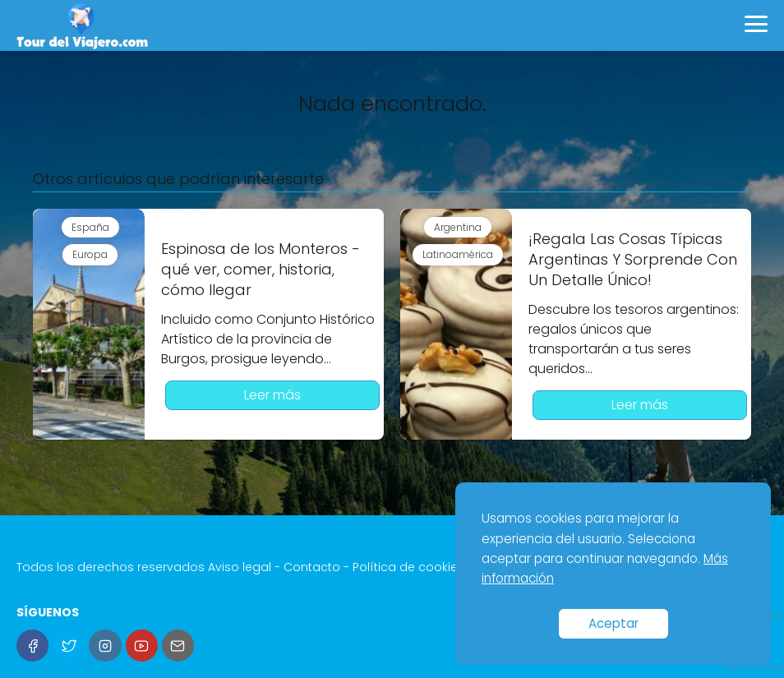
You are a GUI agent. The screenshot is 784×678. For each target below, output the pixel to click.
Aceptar (613, 623)
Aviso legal (240, 567)
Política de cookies (408, 567)
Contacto (312, 567)
